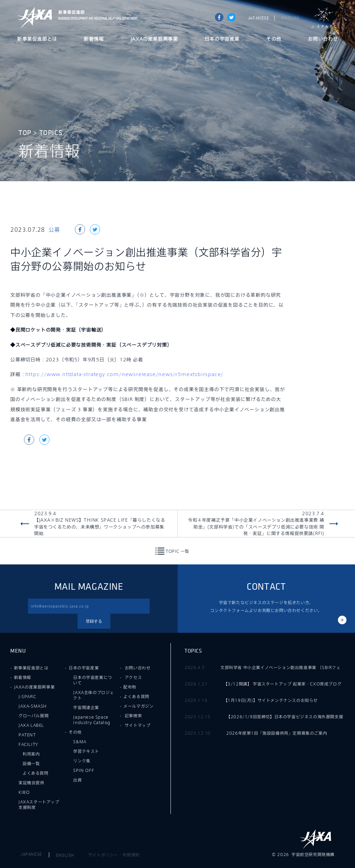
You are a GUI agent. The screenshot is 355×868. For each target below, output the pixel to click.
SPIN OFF (84, 770)
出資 (77, 780)
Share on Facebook (219, 17)
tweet (231, 17)
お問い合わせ (323, 39)
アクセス (133, 677)
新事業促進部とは (37, 39)
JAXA (35, 18)
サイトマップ (138, 725)
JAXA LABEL (31, 725)
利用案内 (31, 754)
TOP (25, 133)
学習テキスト (86, 751)
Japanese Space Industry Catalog (92, 720)
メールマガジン (138, 706)
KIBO (24, 792)
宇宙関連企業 (86, 707)
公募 (54, 230)
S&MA (80, 742)
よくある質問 (36, 773)
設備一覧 (31, 763)
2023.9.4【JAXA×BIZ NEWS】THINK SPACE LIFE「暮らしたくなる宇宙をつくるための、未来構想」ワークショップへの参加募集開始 (100, 524)
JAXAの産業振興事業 (154, 39)
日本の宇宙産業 (222, 39)
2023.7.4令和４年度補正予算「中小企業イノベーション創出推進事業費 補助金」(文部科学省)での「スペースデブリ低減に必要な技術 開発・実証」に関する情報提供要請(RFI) (256, 524)
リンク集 (82, 761)
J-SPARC (324, 18)
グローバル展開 (33, 716)
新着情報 (94, 39)
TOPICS (51, 133)
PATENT (27, 735)
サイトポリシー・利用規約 (114, 855)
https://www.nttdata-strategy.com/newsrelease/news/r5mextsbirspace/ (124, 374)
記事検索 (133, 716)
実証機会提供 (31, 783)
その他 (274, 39)
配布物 (130, 687)
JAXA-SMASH (33, 706)
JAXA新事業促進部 (96, 18)
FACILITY (28, 744)
